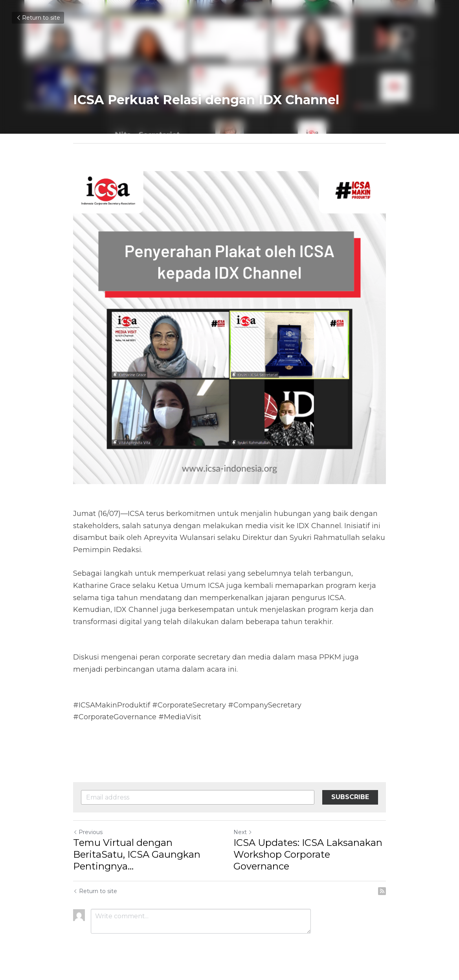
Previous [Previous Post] (88, 832)
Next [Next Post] (243, 832)
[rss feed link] (382, 891)
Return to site (38, 18)
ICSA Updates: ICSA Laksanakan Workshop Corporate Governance (308, 854)
